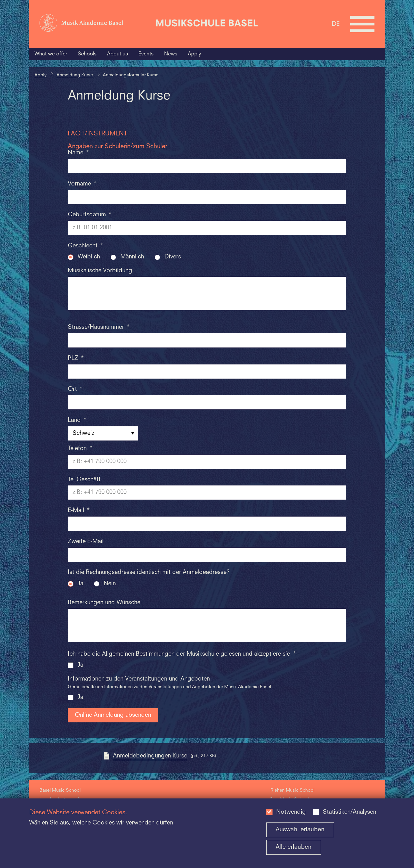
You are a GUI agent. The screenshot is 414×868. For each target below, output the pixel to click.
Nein (110, 584)
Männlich (132, 257)
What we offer (51, 54)
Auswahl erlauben (300, 830)
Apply (194, 54)
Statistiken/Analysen (349, 812)
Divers (173, 257)
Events (146, 54)
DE (336, 24)
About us (117, 54)
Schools (87, 54)
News (171, 54)
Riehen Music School (293, 791)
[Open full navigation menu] (362, 24)
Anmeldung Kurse (75, 75)
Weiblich (89, 257)
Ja (80, 584)
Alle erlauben (294, 847)
